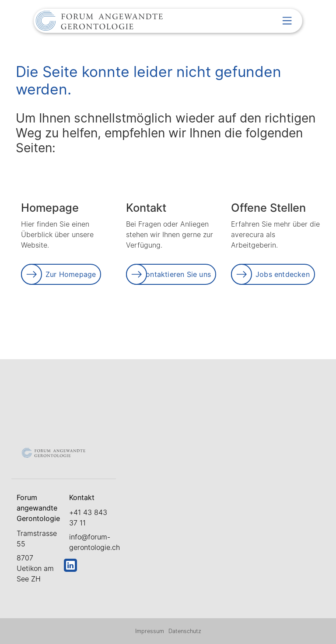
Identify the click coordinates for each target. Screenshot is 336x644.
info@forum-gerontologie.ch (93, 542)
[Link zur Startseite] (99, 22)
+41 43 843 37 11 (88, 518)
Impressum (150, 631)
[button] (287, 21)
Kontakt (82, 497)
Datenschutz (185, 631)
